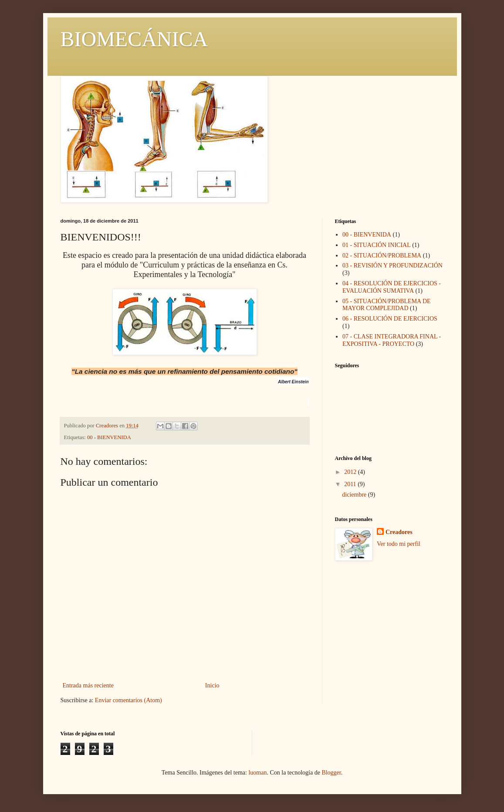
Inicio (212, 685)
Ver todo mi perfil (399, 544)
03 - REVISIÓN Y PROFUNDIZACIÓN (392, 266)
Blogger (331, 773)
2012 (351, 472)
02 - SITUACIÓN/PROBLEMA (382, 255)
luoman (257, 773)
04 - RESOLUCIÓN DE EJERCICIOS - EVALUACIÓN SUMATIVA (392, 287)
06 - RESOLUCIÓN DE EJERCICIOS (390, 319)
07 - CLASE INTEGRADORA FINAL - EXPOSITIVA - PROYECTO (392, 340)
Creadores (399, 532)
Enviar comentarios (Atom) (129, 700)
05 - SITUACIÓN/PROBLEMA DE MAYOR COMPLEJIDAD (387, 305)
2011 (351, 484)
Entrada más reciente (88, 685)
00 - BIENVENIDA (109, 437)
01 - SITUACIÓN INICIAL (377, 245)
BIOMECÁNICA (134, 39)
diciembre (355, 495)
